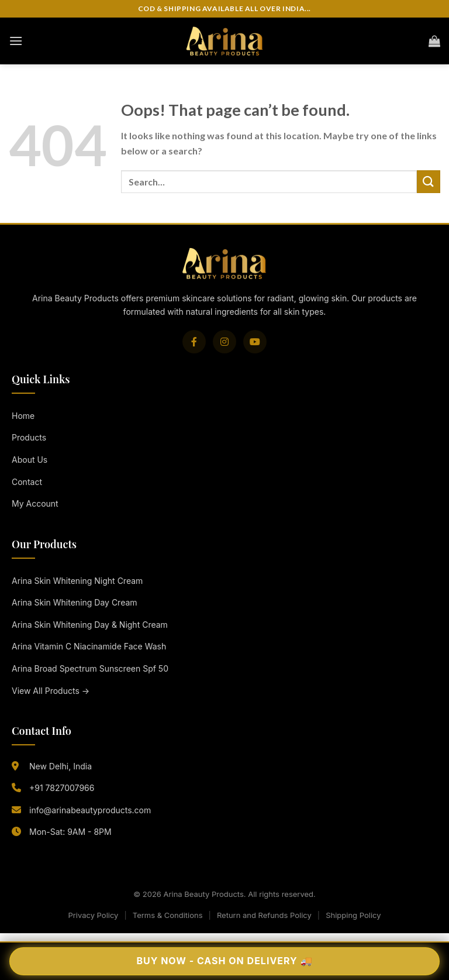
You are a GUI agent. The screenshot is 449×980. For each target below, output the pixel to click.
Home (23, 416)
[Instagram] (224, 342)
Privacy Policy (93, 915)
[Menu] (16, 41)
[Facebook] (194, 342)
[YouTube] (255, 342)
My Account (35, 503)
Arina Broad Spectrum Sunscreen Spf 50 (90, 668)
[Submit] (429, 182)
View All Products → (51, 691)
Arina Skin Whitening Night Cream (77, 581)
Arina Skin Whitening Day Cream (75, 602)
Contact (27, 482)
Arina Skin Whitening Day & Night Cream (90, 625)
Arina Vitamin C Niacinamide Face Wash (89, 646)
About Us (30, 460)
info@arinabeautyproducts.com (90, 810)
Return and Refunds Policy (264, 915)
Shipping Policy (353, 915)
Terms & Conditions (168, 915)
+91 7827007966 (62, 788)
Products (29, 437)
